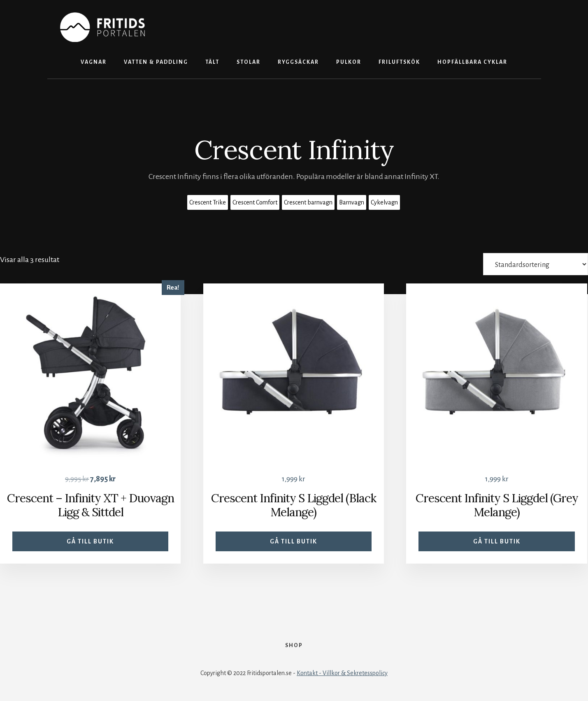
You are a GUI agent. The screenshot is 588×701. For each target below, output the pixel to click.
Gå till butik (90, 541)
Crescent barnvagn (308, 202)
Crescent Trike (208, 202)
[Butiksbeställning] (536, 264)
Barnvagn (352, 202)
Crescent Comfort (255, 202)
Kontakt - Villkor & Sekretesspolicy (342, 673)
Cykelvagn (384, 202)
